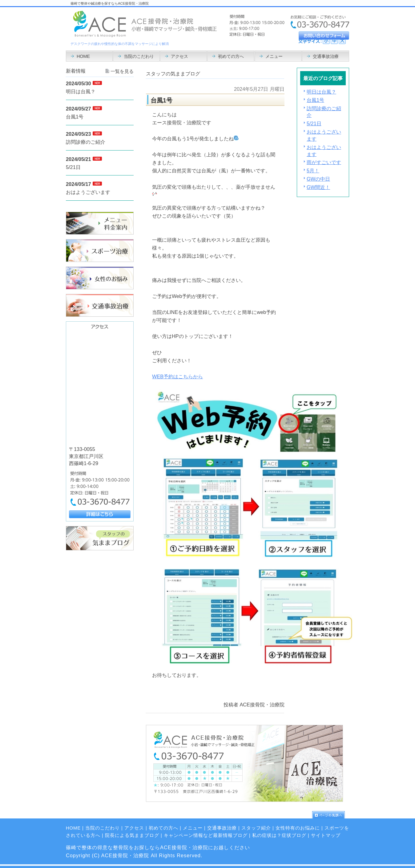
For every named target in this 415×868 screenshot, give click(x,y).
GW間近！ (318, 187)
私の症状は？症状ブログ (279, 835)
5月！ (313, 171)
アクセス (134, 828)
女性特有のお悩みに (298, 828)
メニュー (193, 828)
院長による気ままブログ (132, 835)
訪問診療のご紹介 (86, 142)
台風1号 (315, 100)
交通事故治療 (222, 828)
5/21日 (314, 123)
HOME (73, 828)
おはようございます (88, 192)
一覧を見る (122, 71)
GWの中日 (318, 179)
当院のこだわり (103, 828)
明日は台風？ (321, 92)
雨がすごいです (324, 162)
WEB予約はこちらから (177, 376)
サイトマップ (326, 835)
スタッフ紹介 (256, 828)
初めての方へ (163, 828)
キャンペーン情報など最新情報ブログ (206, 835)
